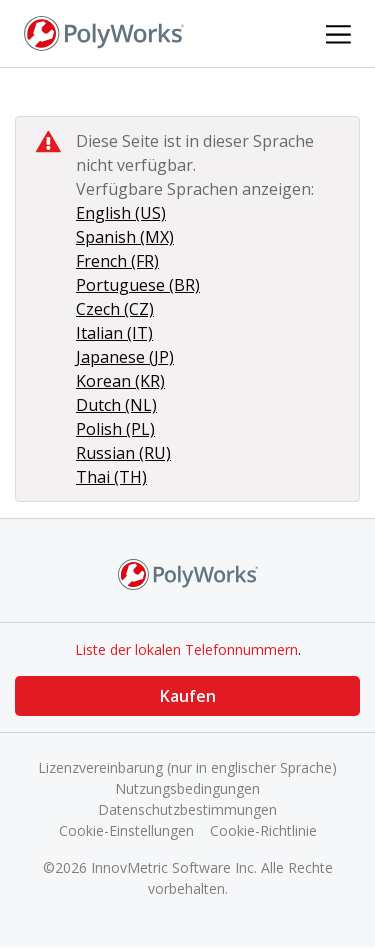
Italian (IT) (114, 333)
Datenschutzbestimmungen (187, 809)
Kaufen (188, 696)
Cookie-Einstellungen (126, 830)
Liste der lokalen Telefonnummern (186, 649)
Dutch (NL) (116, 405)
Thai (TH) (111, 477)
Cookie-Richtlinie (263, 830)
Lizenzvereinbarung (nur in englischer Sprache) (187, 767)
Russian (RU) (123, 453)
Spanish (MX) (125, 237)
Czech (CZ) (115, 309)
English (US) (121, 213)
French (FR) (117, 261)
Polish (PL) (115, 429)
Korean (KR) (120, 381)
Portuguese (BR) (138, 285)
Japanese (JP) (125, 357)
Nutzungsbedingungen (187, 788)
